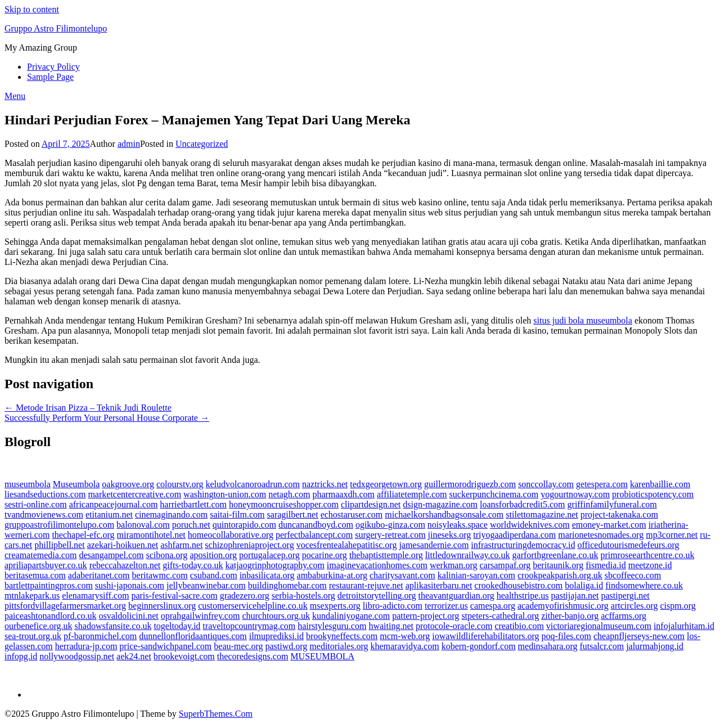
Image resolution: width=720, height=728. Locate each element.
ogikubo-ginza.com (390, 525)
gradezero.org (245, 596)
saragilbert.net (293, 514)
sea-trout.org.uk (33, 636)
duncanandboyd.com (316, 525)
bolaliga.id (584, 585)
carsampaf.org (505, 565)
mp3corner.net (672, 535)
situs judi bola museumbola (583, 320)
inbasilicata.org (267, 575)
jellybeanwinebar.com (206, 585)
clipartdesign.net (371, 504)
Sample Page (50, 77)
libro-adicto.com (393, 606)
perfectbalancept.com (314, 535)
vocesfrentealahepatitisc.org (347, 545)
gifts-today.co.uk (193, 565)
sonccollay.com (546, 484)
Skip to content (32, 9)
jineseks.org (450, 535)
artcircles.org (634, 606)
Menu (15, 96)
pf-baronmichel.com (100, 636)
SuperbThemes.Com (216, 714)
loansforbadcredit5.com (523, 504)
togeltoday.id (177, 626)
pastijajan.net (575, 596)
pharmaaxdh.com (343, 494)
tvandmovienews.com (44, 514)
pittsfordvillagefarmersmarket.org (65, 606)
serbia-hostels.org (303, 596)
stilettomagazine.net (542, 514)
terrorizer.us (446, 606)
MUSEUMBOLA (322, 656)
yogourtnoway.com (575, 494)
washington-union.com (225, 494)
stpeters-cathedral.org (500, 616)
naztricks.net (325, 484)
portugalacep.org (269, 555)
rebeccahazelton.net (125, 565)
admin (129, 144)
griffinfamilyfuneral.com (612, 504)
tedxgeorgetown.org (386, 484)
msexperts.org (335, 606)
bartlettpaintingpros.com (49, 585)
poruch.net (191, 525)
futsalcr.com (602, 646)
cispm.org (678, 606)
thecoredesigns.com (253, 656)
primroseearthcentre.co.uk (647, 555)
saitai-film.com (237, 514)
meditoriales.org (339, 646)
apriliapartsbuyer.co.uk (46, 565)
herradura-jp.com (86, 646)
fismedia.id (606, 565)
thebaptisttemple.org (386, 555)
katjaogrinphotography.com (275, 565)
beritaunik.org (558, 565)
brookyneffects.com (342, 636)
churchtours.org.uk (276, 616)
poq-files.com (566, 636)
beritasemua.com (35, 575)
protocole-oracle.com (454, 626)
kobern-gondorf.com (479, 646)
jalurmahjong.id (655, 646)
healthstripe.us (523, 596)
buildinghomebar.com (287, 585)
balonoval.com (143, 525)
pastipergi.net (625, 596)
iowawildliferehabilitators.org (485, 636)
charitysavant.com (402, 575)
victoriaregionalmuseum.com (599, 626)
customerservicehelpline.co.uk (253, 606)
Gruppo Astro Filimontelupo (56, 28)
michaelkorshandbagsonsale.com (444, 514)
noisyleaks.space (458, 525)
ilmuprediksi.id (276, 636)
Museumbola (76, 484)
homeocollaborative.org (231, 535)
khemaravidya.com (404, 646)
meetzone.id (650, 565)
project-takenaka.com (619, 514)
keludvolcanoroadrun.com (253, 484)
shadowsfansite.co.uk (113, 626)
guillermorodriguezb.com (470, 484)
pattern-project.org (426, 616)
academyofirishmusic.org (563, 606)
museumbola (28, 484)
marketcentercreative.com (134, 494)
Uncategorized (202, 144)
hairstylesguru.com (332, 626)
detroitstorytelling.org (377, 596)
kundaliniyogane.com (351, 616)
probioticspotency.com (653, 494)
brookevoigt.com (184, 656)
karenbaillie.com (660, 484)
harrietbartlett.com (193, 504)
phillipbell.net (59, 545)
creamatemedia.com (40, 555)
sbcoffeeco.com (633, 575)
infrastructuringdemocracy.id (523, 545)
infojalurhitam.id (684, 626)
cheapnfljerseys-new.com (639, 636)
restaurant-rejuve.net (366, 585)
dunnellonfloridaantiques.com (193, 636)
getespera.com (602, 484)
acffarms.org (624, 616)
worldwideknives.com (530, 525)
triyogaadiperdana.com (514, 535)
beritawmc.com (160, 575)
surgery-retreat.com (390, 535)
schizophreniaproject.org (249, 545)
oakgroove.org (128, 484)
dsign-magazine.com (440, 504)
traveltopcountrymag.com (249, 626)
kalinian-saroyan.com (476, 575)
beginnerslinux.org (162, 606)
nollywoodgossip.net (77, 656)
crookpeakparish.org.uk (560, 575)
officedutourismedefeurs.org (628, 545)
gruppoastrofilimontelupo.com (59, 525)
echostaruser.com (352, 514)
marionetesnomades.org (601, 535)
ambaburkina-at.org (332, 575)
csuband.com (214, 575)
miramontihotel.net (151, 535)
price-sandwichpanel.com (165, 646)
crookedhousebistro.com (518, 585)
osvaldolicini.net (129, 616)
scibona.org (166, 555)
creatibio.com (519, 626)
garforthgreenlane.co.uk (555, 555)
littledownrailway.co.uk (468, 555)
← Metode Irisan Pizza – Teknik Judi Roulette (88, 408)
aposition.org (213, 555)
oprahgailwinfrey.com (201, 616)
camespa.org (493, 606)
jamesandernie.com (434, 545)
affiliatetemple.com (412, 494)
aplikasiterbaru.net (439, 585)
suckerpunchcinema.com (494, 494)
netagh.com (289, 494)
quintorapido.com (244, 525)
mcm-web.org (405, 636)
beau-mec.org (238, 646)
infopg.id (21, 656)
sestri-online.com (36, 504)
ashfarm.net (181, 545)
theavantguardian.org (456, 596)
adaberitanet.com (99, 575)
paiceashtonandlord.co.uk (51, 616)
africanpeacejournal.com (114, 504)
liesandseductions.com (45, 494)
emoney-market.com (609, 525)
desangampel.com (111, 555)
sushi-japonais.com (130, 585)
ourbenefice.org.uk (39, 626)
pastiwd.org (287, 646)
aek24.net (134, 656)
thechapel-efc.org (83, 535)
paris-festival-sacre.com (174, 596)
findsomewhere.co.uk (644, 585)
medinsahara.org (548, 646)
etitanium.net (109, 514)
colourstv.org (180, 484)
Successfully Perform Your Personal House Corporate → (107, 418)
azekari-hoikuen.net (123, 545)
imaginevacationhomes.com (377, 565)
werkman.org (454, 565)
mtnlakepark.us (32, 596)
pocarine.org (325, 555)
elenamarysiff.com (95, 596)
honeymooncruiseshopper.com (284, 504)
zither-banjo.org (570, 616)
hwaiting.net (391, 626)
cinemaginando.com (171, 514)
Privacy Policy (53, 67)
